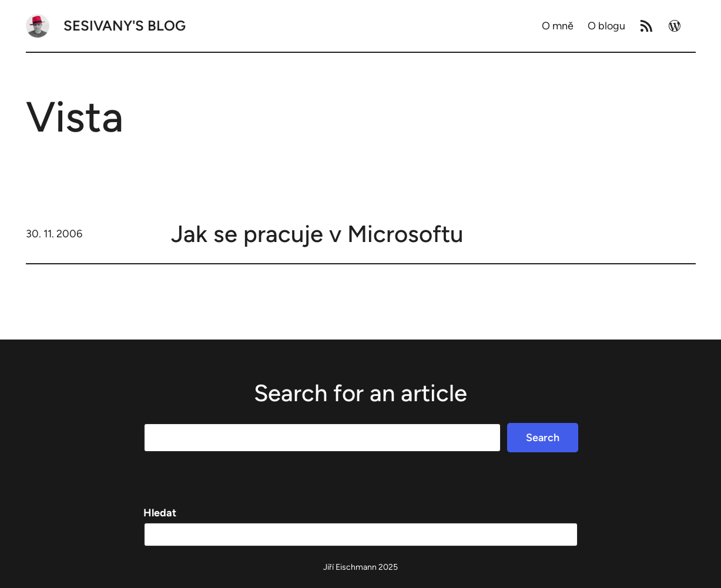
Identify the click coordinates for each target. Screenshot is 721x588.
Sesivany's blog (125, 26)
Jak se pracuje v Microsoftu (317, 234)
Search (543, 438)
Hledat (160, 513)
